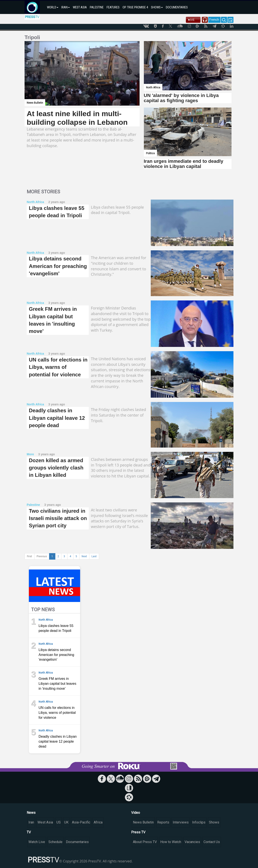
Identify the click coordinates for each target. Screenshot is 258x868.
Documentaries (77, 842)
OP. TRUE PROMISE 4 (135, 7)
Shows (214, 822)
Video (136, 813)
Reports (163, 822)
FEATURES (113, 7)
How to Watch (171, 842)
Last (94, 556)
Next (84, 556)
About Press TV (145, 842)
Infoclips (199, 822)
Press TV (138, 832)
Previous (42, 556)
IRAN (66, 7)
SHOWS (157, 7)
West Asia (45, 822)
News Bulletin (143, 822)
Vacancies (192, 842)
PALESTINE (97, 7)
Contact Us (212, 842)
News (31, 813)
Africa (98, 822)
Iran (31, 822)
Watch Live (37, 842)
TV (29, 832)
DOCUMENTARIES (177, 7)
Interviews (181, 822)
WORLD (53, 7)
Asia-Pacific (81, 822)
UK (66, 822)
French (214, 20)
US (59, 822)
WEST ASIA (80, 7)
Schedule (55, 842)
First (30, 556)
